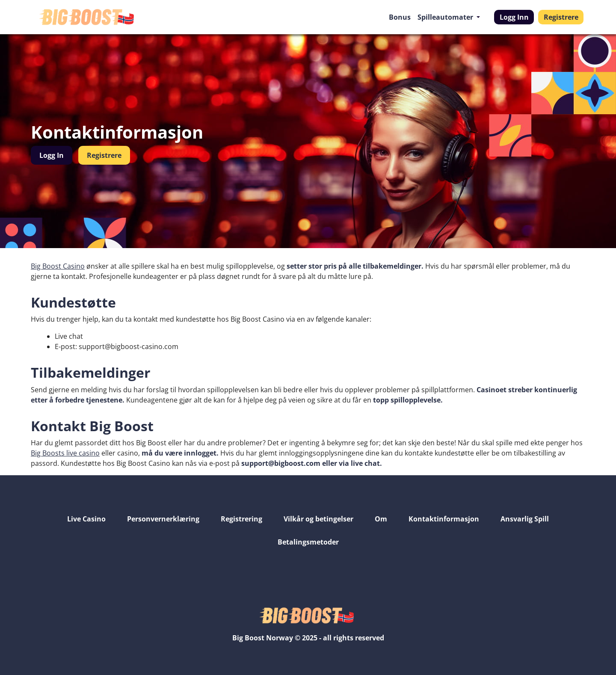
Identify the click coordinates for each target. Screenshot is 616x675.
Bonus (400, 17)
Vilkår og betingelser (318, 519)
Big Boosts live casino (65, 453)
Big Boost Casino (58, 266)
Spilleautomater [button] (446, 17)
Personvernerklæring (163, 519)
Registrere (561, 17)
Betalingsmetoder (308, 542)
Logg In (52, 155)
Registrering (241, 519)
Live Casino (86, 519)
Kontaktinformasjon (444, 519)
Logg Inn (514, 17)
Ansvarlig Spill (525, 519)
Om (381, 519)
